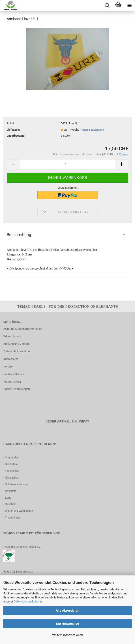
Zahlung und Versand (17, 344)
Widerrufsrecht (13, 336)
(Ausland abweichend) (92, 130)
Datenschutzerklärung (28, 601)
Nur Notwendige (67, 624)
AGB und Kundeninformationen (23, 329)
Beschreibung (19, 235)
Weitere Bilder (12, 382)
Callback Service (14, 374)
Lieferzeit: (13, 130)
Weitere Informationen (68, 635)
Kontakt (8, 367)
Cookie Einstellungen (17, 389)
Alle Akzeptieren (67, 611)
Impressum (11, 359)
